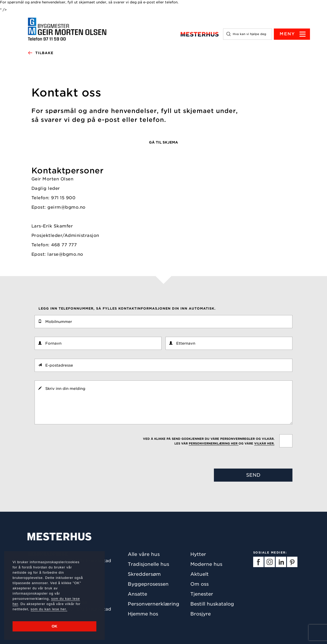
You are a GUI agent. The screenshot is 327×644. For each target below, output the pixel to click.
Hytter (198, 554)
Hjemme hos (143, 614)
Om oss (199, 584)
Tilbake (40, 53)
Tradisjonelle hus (148, 564)
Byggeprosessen (148, 584)
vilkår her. (264, 443)
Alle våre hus (144, 554)
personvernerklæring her (214, 443)
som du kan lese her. (49, 609)
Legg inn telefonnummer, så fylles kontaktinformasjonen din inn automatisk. (127, 308)
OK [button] (54, 626)
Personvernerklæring (154, 604)
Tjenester (202, 594)
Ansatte (137, 594)
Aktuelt (199, 574)
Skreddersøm (144, 574)
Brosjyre (201, 614)
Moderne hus (206, 564)
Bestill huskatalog (212, 604)
